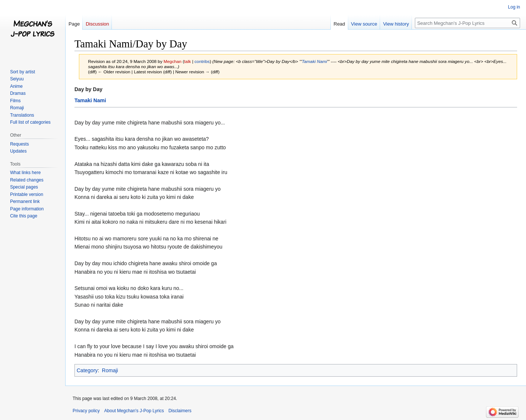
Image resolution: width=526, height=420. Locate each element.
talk (187, 61)
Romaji (110, 370)
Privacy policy (86, 411)
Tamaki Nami (314, 61)
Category (87, 370)
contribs (202, 61)
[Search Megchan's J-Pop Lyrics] (467, 23)
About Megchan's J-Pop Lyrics (134, 411)
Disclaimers (180, 411)
